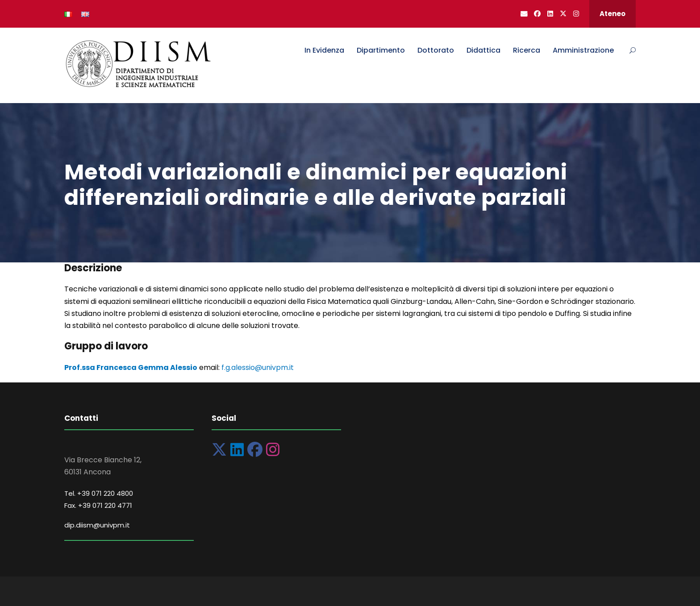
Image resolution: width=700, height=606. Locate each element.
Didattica (483, 50)
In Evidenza (324, 50)
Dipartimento (381, 50)
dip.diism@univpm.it (97, 525)
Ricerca (527, 50)
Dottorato (436, 50)
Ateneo (612, 14)
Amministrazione (583, 50)
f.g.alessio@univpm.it (258, 367)
